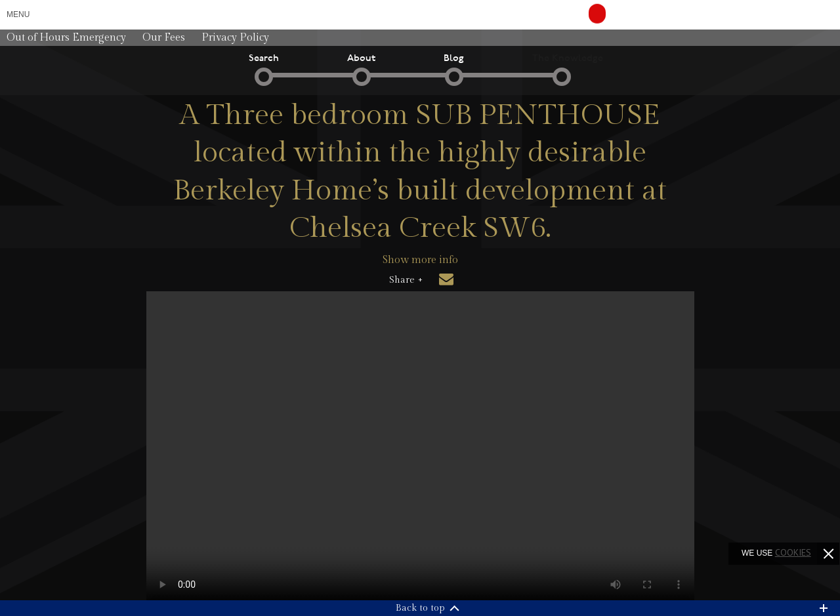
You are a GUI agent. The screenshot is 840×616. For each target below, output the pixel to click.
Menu (18, 14)
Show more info (420, 260)
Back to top (420, 608)
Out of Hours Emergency (66, 38)
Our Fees (164, 38)
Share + (406, 280)
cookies (793, 552)
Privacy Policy (235, 38)
